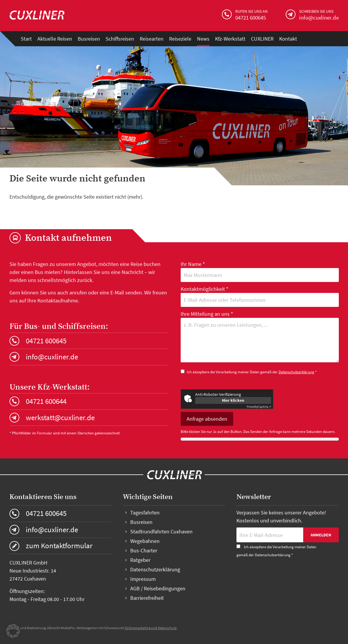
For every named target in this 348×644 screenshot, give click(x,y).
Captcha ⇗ (259, 407)
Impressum (143, 579)
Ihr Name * (260, 271)
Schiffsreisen (120, 39)
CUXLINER (262, 39)
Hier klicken (233, 400)
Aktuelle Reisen (55, 39)
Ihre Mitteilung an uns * (260, 337)
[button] (13, 631)
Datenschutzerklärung (296, 372)
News (203, 39)
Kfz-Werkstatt (230, 39)
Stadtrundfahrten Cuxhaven (161, 531)
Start (26, 39)
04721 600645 (46, 341)
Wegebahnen (145, 541)
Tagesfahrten (145, 513)
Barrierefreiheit (147, 598)
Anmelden (321, 535)
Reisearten (152, 39)
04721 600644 (46, 401)
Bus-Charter (144, 550)
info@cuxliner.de (52, 357)
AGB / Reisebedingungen (158, 588)
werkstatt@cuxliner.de (60, 417)
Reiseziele (180, 39)
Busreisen (89, 39)
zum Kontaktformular (59, 546)
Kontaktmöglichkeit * (260, 296)
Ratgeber (140, 560)
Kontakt (288, 39)
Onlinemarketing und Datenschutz (151, 628)
